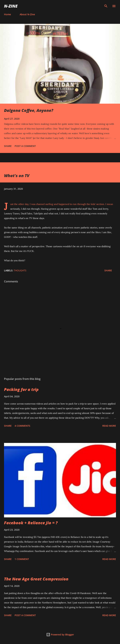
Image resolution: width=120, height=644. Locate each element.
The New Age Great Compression (36, 579)
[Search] (106, 6)
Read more (109, 426)
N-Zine (11, 6)
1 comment (22, 559)
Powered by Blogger (60, 635)
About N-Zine (27, 14)
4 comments (22, 426)
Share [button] (8, 146)
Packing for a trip (21, 389)
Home (7, 14)
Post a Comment (25, 146)
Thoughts (20, 270)
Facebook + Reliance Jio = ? (31, 523)
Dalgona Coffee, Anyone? (29, 110)
